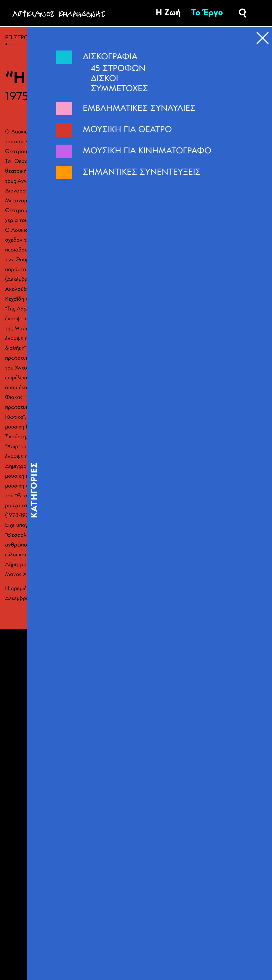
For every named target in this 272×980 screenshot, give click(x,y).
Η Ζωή (168, 13)
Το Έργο (207, 13)
